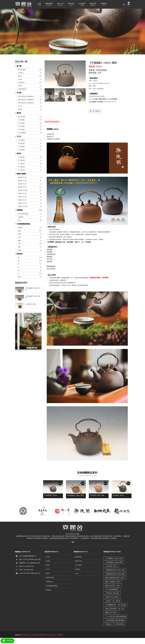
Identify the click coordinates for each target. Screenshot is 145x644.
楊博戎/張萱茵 (21, 174)
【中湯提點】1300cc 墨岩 (103, 63)
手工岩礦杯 (21, 130)
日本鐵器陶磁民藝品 (23, 224)
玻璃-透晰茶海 (22, 89)
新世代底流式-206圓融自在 (26, 96)
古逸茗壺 (21, 73)
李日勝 (19, 93)
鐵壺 (19, 231)
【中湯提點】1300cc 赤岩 (75, 495)
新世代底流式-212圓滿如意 (26, 100)
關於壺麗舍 (49, 4)
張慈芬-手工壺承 (23, 206)
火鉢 (19, 237)
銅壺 (19, 234)
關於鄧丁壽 (79, 561)
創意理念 (78, 569)
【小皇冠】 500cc (118, 495)
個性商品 (20, 254)
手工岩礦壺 (21, 120)
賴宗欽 (19, 113)
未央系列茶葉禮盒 (23, 214)
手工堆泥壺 (21, 164)
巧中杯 (20, 106)
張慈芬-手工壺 (22, 194)
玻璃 (19, 277)
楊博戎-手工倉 (22, 187)
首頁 (39, 4)
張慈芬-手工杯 (22, 200)
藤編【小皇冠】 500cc (113, 585)
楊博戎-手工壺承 (23, 190)
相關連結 (104, 4)
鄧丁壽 (19, 66)
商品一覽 (60, 4)
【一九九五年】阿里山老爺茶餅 (116, 616)
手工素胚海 (21, 160)
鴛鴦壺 (20, 109)
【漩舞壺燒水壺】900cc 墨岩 (115, 574)
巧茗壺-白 (108, 624)
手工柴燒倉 (21, 150)
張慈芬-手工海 (22, 197)
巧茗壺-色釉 (119, 624)
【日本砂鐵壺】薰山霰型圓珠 (115, 620)
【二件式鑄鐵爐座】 (112, 589)
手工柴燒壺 (21, 140)
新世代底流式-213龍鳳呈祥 (26, 103)
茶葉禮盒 (20, 210)
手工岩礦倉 (21, 126)
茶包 (19, 220)
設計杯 (20, 79)
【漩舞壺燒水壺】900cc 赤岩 (115, 570)
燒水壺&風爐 (22, 70)
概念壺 (20, 76)
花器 (19, 244)
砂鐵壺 (20, 228)
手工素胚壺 (21, 157)
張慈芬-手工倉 (22, 203)
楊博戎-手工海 (22, 181)
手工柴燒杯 (21, 147)
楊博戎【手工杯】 (111, 613)
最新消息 (71, 4)
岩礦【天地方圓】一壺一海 (114, 609)
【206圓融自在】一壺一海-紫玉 (116, 605)
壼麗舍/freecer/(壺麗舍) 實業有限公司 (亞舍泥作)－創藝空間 (43, 635)
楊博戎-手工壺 (22, 177)
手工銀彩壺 (21, 170)
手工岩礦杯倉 (22, 133)
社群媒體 (82, 4)
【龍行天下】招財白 (112, 597)
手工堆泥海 (21, 167)
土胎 (77, 573)
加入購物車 (95, 111)
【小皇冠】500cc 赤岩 (97, 495)
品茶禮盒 (21, 217)
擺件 (19, 247)
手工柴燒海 (21, 143)
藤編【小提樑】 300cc (113, 582)
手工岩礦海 (21, 123)
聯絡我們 (93, 4)
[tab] (50, 92)
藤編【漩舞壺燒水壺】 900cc (115, 578)
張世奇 (19, 153)
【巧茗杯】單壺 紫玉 (112, 593)
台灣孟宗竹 (21, 83)
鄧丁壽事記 (79, 565)
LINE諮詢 (7, 641)
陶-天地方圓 (22, 117)
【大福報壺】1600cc (50, 495)
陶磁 (19, 240)
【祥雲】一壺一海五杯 (113, 601)
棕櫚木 (20, 86)
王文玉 (19, 136)
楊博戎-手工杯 (22, 184)
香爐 (19, 250)
